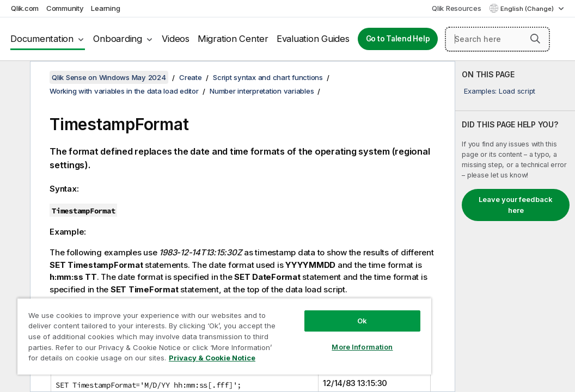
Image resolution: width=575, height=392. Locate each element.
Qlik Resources (457, 8)
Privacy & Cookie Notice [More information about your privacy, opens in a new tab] (92, 360)
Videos (176, 39)
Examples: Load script (500, 91)
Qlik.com (25, 8)
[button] (535, 39)
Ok (294, 302)
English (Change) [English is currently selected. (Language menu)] (528, 9)
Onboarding (118, 39)
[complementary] (515, 226)
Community (65, 8)
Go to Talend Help (398, 39)
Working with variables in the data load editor (124, 91)
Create (191, 77)
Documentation (42, 39)
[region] (184, 327)
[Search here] (497, 39)
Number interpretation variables (262, 91)
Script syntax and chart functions (268, 77)
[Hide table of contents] (14, 78)
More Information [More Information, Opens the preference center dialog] (294, 328)
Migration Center (233, 39)
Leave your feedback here (516, 205)
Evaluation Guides (313, 39)
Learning (105, 8)
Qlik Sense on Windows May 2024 (109, 77)
